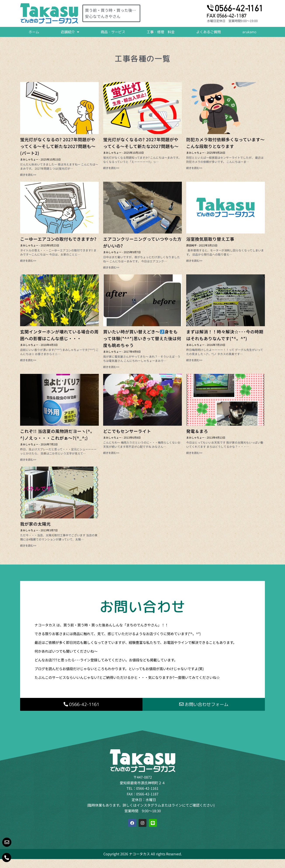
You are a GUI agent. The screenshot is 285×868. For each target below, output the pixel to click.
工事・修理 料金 (161, 32)
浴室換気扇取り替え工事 (210, 239)
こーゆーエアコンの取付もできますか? (58, 239)
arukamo (249, 32)
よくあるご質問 (209, 32)
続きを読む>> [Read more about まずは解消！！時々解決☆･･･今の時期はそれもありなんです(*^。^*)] (194, 360)
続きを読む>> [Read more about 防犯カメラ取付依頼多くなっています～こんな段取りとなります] (194, 168)
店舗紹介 (70, 32)
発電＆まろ (197, 431)
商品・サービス (113, 32)
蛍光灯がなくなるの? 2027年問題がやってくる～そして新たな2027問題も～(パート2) (58, 146)
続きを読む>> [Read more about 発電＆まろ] (194, 453)
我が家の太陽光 (35, 524)
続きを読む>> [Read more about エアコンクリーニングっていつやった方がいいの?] (111, 267)
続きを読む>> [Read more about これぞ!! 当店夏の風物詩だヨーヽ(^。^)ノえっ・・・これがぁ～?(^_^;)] (28, 459)
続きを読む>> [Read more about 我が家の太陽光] (28, 545)
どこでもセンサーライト (127, 431)
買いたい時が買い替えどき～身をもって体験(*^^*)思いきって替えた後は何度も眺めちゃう (142, 338)
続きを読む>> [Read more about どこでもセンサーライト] (111, 453)
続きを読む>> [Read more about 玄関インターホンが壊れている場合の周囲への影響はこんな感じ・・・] (28, 360)
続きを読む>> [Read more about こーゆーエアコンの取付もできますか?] (28, 261)
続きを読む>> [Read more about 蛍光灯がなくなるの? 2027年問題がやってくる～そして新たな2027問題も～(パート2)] (28, 175)
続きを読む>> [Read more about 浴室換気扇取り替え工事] (194, 261)
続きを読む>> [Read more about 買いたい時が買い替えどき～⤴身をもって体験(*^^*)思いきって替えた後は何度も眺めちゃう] (111, 367)
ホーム (34, 32)
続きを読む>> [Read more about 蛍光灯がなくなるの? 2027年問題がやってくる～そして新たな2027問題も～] (111, 168)
